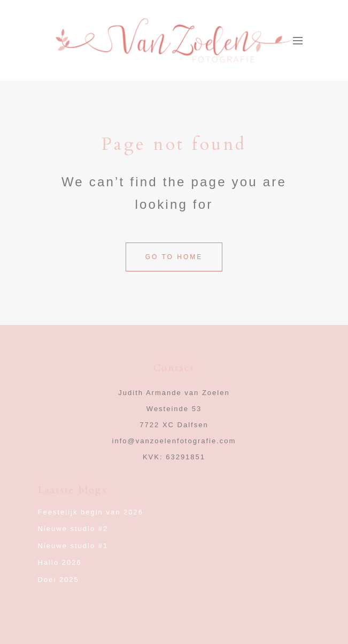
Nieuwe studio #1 (73, 546)
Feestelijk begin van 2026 (91, 512)
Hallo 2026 (60, 562)
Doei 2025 (59, 579)
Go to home (174, 257)
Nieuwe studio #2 (73, 529)
